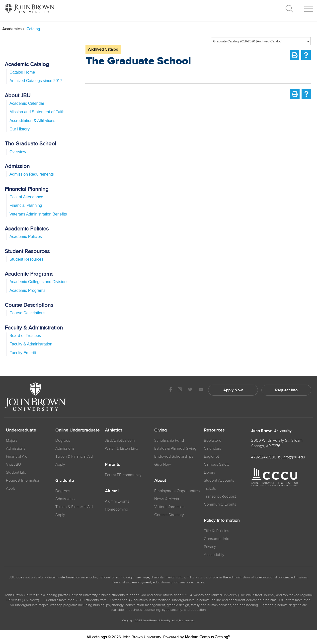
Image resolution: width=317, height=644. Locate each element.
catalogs (99, 637)
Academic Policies (26, 237)
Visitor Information (169, 507)
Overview (18, 152)
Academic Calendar (27, 103)
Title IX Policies (216, 531)
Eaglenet (211, 456)
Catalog (33, 29)
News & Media (167, 499)
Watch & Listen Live (121, 448)
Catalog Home (22, 72)
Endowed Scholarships (174, 456)
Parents (113, 465)
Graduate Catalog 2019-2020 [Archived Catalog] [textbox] (248, 41)
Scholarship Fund (169, 440)
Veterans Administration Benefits (38, 214)
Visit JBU (13, 464)
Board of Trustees (25, 336)
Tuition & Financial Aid (74, 456)
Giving (160, 430)
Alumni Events (117, 501)
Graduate (65, 481)
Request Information (23, 480)
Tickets (210, 488)
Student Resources (26, 259)
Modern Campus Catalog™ (207, 637)
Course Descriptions (27, 313)
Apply (11, 488)
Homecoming (117, 509)
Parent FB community (123, 475)
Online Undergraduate (78, 430)
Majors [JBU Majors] (12, 440)
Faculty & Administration (31, 344)
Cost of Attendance (26, 197)
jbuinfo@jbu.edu (291, 457)
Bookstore (213, 440)
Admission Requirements (32, 174)
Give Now (163, 464)
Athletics (114, 430)
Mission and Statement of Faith (37, 112)
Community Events (220, 504)
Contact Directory (169, 515)
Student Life (16, 472)
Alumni (112, 491)
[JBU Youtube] (201, 390)
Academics (14, 29)
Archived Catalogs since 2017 (36, 81)
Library (210, 472)
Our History (20, 129)
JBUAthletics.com (120, 440)
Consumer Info (217, 539)
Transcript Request (220, 496)
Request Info (286, 390)
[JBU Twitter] (190, 390)
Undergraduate (21, 430)
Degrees (63, 440)
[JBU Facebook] (171, 390)
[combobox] (261, 41)
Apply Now (233, 390)
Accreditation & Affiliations (32, 121)
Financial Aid (17, 456)
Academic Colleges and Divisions (39, 282)
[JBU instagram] (180, 390)
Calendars (212, 448)
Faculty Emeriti (23, 353)
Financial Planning (26, 205)
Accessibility (214, 555)
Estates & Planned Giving (175, 448)
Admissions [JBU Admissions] (16, 448)
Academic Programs (27, 290)
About (160, 481)
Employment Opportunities (177, 491)
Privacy (210, 547)
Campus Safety (217, 464)
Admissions (65, 448)
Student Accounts (219, 480)
